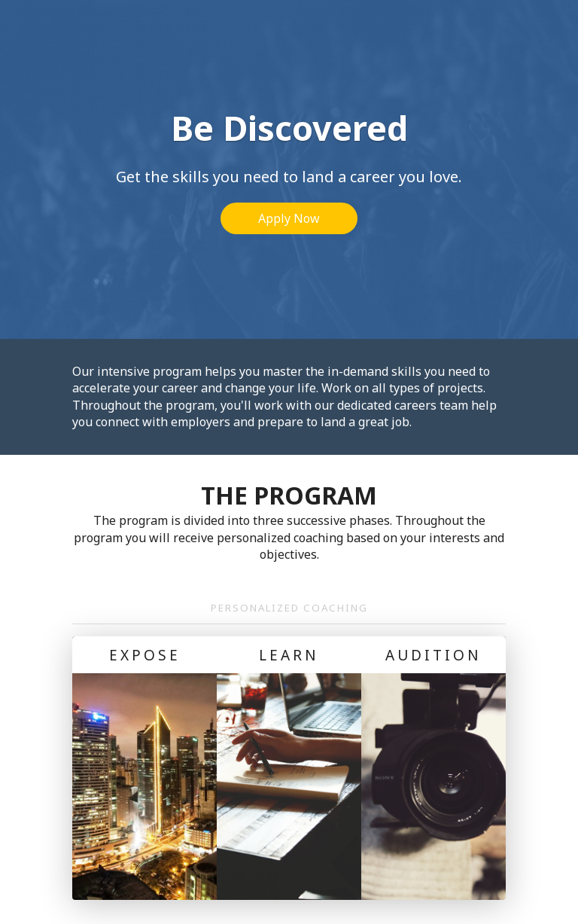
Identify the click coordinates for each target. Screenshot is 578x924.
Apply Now (289, 218)
